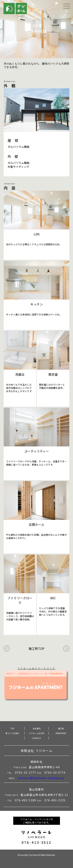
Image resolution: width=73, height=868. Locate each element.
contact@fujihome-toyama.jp (41, 778)
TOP (12, 728)
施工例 (61, 728)
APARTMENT (61, 733)
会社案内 (37, 728)
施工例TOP (36, 648)
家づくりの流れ (12, 733)
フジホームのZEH (37, 733)
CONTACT (36, 738)
